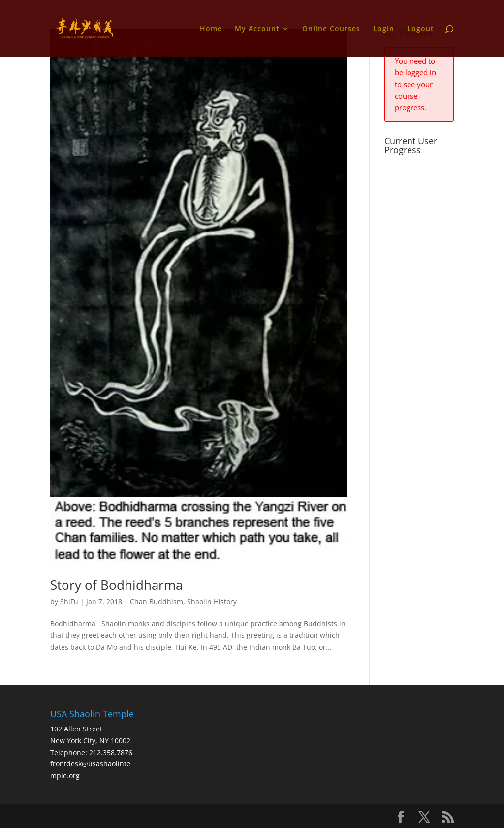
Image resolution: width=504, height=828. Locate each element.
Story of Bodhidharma (116, 585)
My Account (257, 29)
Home (211, 29)
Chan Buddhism (157, 602)
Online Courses (331, 29)
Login (384, 29)
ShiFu (69, 602)
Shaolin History (212, 602)
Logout (421, 29)
